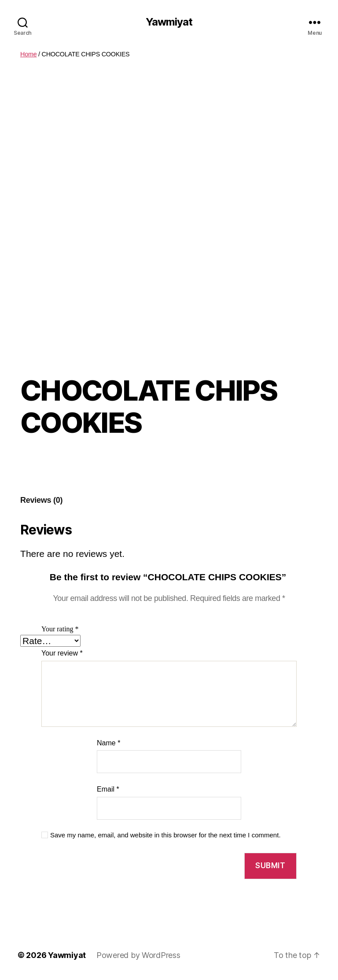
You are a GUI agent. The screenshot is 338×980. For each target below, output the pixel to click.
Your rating (60, 629)
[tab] (41, 500)
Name (108, 743)
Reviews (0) (41, 500)
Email (108, 789)
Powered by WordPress (138, 955)
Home (28, 54)
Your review (62, 653)
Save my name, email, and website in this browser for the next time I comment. (165, 835)
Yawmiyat (169, 22)
